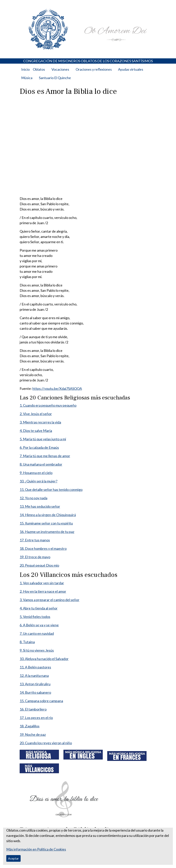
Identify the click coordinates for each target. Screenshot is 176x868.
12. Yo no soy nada (33, 498)
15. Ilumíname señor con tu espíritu (46, 523)
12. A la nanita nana (34, 676)
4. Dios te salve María (36, 431)
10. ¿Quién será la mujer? (38, 481)
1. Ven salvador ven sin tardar (42, 583)
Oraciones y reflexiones (94, 69)
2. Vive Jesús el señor (36, 414)
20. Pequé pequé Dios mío (39, 565)
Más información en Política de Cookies (36, 849)
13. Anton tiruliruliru (35, 684)
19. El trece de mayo (35, 557)
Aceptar (13, 858)
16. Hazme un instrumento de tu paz (47, 532)
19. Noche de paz (33, 734)
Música (27, 78)
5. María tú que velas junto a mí (43, 439)
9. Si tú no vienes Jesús (37, 650)
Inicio (25, 69)
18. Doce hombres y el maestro (43, 548)
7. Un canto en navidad (37, 633)
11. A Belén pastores (35, 667)
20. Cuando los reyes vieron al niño (46, 743)
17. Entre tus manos (35, 540)
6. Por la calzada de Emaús (39, 447)
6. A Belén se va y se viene (39, 625)
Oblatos (39, 69)
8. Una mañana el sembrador (41, 464)
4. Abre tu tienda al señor (39, 608)
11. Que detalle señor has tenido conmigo (51, 490)
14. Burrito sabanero (35, 692)
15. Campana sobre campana (41, 701)
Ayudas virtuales (131, 69)
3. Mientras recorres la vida (40, 422)
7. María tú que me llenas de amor (45, 456)
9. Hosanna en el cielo (36, 473)
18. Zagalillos (30, 726)
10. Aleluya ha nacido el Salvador (44, 659)
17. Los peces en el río (36, 718)
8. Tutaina (27, 642)
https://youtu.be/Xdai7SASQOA (57, 388)
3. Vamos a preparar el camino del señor (49, 600)
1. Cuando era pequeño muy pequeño (48, 405)
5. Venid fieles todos (35, 617)
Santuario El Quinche (55, 78)
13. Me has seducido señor (40, 506)
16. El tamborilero (33, 709)
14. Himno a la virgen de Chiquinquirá (48, 515)
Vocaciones (60, 69)
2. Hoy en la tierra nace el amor (43, 591)
